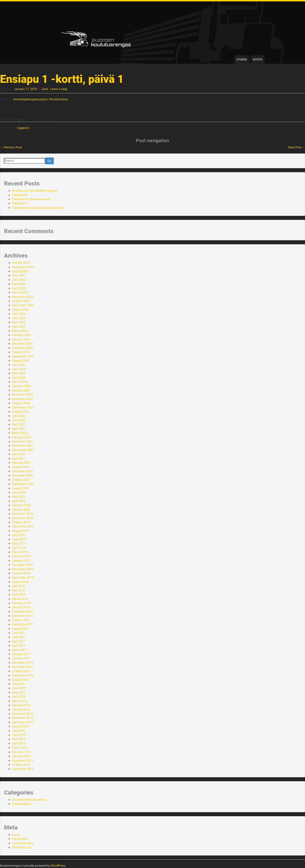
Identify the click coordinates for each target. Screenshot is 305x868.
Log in (16, 835)
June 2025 (19, 280)
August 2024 (20, 310)
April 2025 (19, 288)
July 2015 (18, 731)
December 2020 (22, 471)
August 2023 (20, 361)
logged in (23, 128)
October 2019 (21, 522)
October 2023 (21, 352)
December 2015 (22, 714)
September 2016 (23, 675)
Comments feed (23, 843)
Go (49, 161)
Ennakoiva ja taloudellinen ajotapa (34, 191)
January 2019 (21, 561)
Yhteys (258, 60)
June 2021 (19, 454)
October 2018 (21, 573)
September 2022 (23, 407)
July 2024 (18, 314)
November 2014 (22, 761)
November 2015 (22, 718)
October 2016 (21, 671)
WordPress (58, 866)
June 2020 (19, 492)
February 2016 (21, 705)
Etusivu (242, 60)
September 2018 (23, 577)
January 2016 (21, 710)
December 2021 (22, 441)
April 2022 (19, 429)
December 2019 (22, 514)
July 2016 (18, 684)
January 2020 (21, 510)
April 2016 (19, 697)
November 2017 (22, 616)
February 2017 (21, 654)
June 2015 (19, 735)
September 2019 (23, 526)
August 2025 (20, 271)
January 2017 (21, 658)
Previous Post (11, 147)
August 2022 (20, 412)
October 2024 (21, 301)
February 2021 (21, 463)
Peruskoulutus (59, 99)
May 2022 (18, 424)
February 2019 (21, 556)
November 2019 (22, 518)
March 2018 (20, 599)
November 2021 (22, 446)
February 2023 (21, 386)
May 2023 (18, 373)
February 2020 (21, 505)
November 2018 (22, 569)
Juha (45, 89)
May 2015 (18, 739)
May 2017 (18, 641)
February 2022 (21, 437)
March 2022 (20, 433)
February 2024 (21, 335)
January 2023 (21, 390)
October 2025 (21, 263)
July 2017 (18, 633)
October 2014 (21, 765)
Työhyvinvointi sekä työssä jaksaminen (38, 208)
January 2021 (21, 467)
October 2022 (21, 403)
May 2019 (18, 544)
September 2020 (23, 484)
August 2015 (20, 726)
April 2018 (19, 595)
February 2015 (21, 752)
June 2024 (19, 318)
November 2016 (22, 667)
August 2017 (20, 629)
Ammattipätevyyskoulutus (30, 99)
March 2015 (20, 748)
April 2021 (19, 459)
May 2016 (18, 692)
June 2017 (19, 637)
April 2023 (19, 378)
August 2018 (20, 582)
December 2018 (22, 565)
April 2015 (19, 743)
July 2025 (18, 275)
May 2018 (18, 590)
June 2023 (19, 369)
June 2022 (19, 420)
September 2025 (23, 267)
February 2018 (21, 603)
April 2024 (19, 327)
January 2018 (21, 607)
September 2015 (23, 722)
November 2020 (22, 475)
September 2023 (23, 356)
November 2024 (22, 297)
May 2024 (18, 322)
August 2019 (20, 531)
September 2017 (23, 624)
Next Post (297, 147)
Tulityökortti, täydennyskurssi (31, 199)
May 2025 (18, 284)
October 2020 (21, 480)
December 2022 (22, 395)
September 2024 (23, 305)
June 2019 (19, 539)
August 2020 (20, 488)
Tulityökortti (20, 195)
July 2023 (18, 365)
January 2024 (21, 339)
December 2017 (22, 612)
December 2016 (22, 663)
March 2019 (20, 552)
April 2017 (19, 646)
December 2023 (22, 344)
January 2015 (21, 756)
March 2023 (20, 382)
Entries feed (20, 839)
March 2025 (20, 293)
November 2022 (22, 399)
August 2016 (20, 680)
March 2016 (20, 701)
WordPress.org (22, 847)
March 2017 (20, 650)
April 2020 (19, 501)
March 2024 (20, 331)
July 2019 (18, 535)
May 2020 (18, 497)
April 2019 (19, 548)
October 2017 (21, 620)
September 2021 (23, 450)
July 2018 (18, 586)
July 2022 (18, 416)
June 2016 (19, 688)
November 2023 (22, 348)
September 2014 (23, 769)
